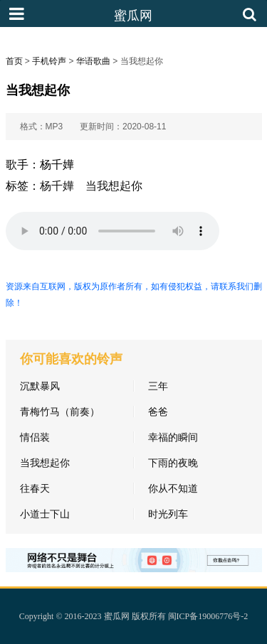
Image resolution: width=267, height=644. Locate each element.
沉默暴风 (40, 386)
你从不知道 (173, 488)
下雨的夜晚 (173, 463)
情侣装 (35, 437)
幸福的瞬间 (173, 437)
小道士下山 (45, 514)
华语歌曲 (93, 61)
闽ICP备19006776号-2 (208, 616)
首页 (14, 61)
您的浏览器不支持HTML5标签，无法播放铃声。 (112, 231)
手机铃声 (49, 61)
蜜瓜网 (117, 616)
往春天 (35, 488)
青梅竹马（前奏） (60, 412)
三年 (158, 386)
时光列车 (168, 514)
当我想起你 (114, 186)
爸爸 (158, 412)
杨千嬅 (57, 186)
